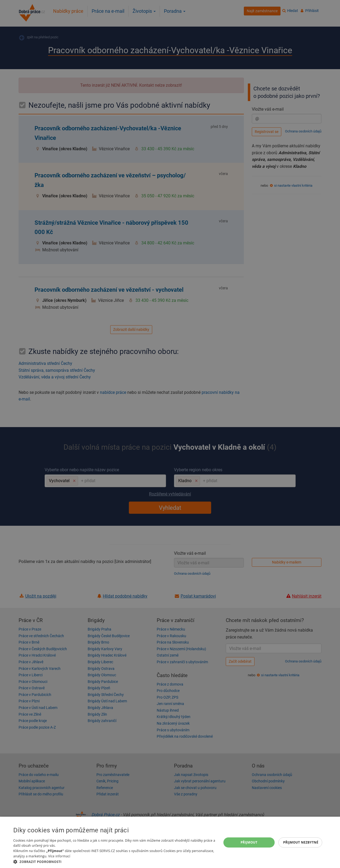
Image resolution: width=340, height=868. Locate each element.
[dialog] (170, 842)
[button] (114, 861)
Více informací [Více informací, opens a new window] (59, 856)
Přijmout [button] (249, 842)
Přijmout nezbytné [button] (301, 842)
